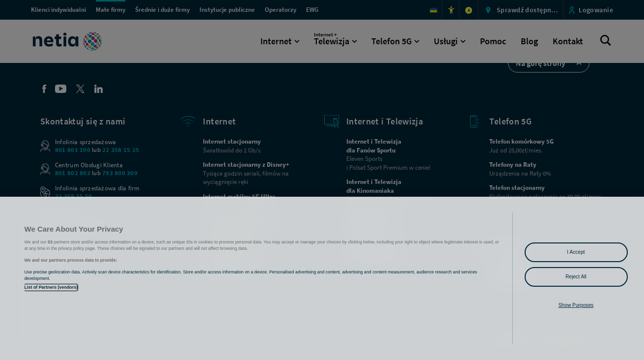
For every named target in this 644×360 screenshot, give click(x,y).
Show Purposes (576, 305)
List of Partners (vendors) (51, 287)
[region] (322, 278)
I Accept (576, 252)
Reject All (576, 277)
